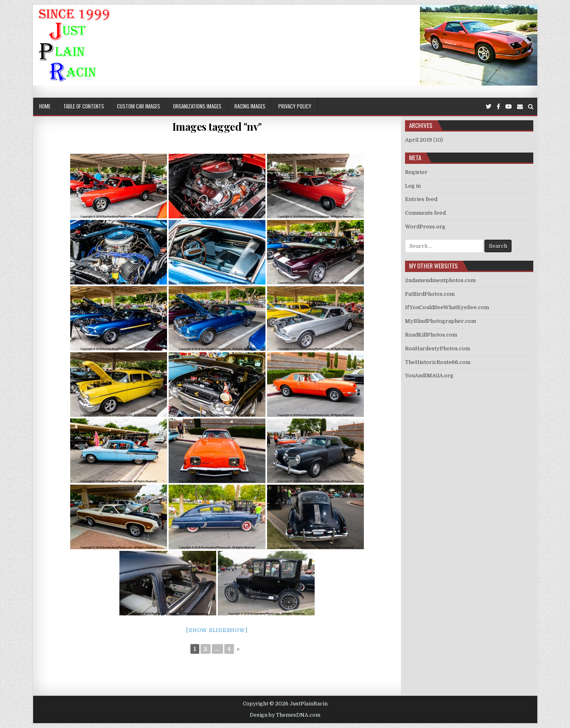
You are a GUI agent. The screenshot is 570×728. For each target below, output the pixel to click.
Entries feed (421, 199)
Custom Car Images (139, 106)
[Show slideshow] (217, 630)
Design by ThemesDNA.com (285, 715)
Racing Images (250, 106)
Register (416, 172)
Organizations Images (197, 106)
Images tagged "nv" (217, 127)
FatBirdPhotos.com (430, 294)
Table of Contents (84, 106)
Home (45, 106)
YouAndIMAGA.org (429, 376)
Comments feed (425, 213)
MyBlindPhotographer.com (441, 321)
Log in (413, 186)
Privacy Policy (295, 106)
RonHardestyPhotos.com (437, 348)
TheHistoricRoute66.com (438, 362)
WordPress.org (425, 227)
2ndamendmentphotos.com (440, 280)
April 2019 (419, 140)
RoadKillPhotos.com (431, 335)
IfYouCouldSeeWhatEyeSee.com (447, 307)
